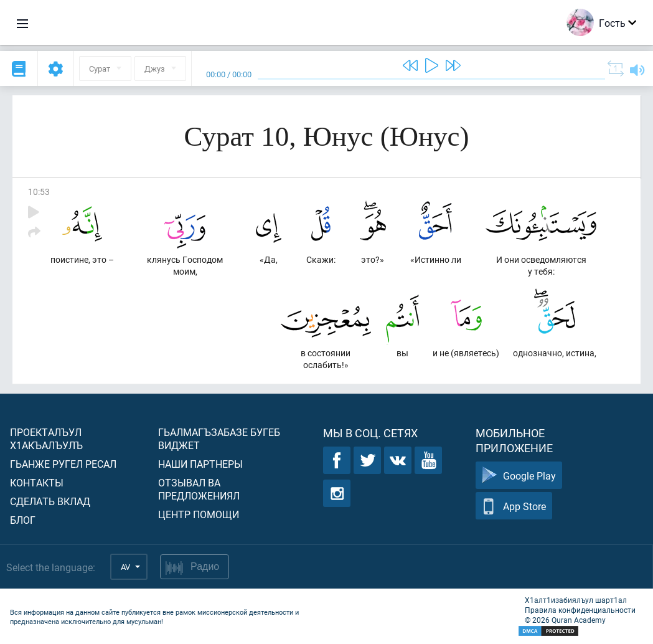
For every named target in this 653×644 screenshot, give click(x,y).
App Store (514, 506)
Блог (23, 520)
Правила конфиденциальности (580, 610)
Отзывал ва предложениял (199, 489)
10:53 (39, 192)
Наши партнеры (200, 464)
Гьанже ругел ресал (63, 464)
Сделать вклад (50, 501)
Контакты (37, 482)
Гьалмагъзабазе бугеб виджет (219, 438)
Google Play (519, 476)
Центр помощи (199, 514)
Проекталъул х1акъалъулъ (46, 438)
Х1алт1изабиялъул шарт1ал (576, 600)
